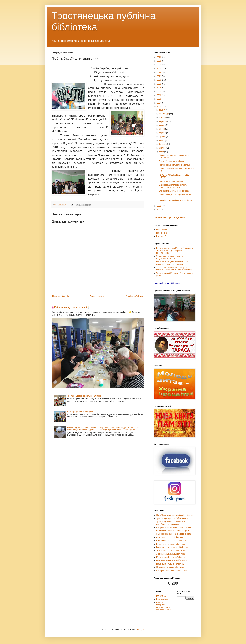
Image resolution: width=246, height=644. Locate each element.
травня (163, 137)
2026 (159, 57)
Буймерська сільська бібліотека (171, 544)
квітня (162, 140)
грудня (162, 110)
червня (163, 133)
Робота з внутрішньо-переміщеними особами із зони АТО (163, 607)
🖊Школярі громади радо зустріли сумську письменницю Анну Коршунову (174, 269)
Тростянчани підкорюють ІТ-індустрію (84, 396)
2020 (159, 80)
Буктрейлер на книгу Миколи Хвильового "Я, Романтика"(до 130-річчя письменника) (175, 250)
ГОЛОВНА (161, 596)
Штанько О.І (162, 236)
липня (162, 129)
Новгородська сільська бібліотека (171, 560)
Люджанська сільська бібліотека (171, 554)
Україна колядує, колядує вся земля (175, 195)
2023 (159, 69)
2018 (159, 88)
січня (162, 152)
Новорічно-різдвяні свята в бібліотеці (175, 200)
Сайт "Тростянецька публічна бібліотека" (175, 515)
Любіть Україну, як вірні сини (172, 161)
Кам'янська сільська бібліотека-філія (173, 531)
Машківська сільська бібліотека (170, 557)
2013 (159, 107)
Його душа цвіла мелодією (171, 181)
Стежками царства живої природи (174, 191)
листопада (164, 114)
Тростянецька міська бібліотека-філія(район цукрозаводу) (171, 523)
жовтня (163, 117)
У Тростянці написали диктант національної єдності (170, 257)
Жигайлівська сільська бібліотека (171, 551)
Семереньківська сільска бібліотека (172, 571)
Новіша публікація (61, 296)
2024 (159, 65)
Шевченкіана (162, 599)
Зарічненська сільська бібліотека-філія (174, 534)
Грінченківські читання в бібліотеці (174, 165)
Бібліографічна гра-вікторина (80, 412)
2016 (159, 95)
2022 (159, 72)
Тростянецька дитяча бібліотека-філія (173, 518)
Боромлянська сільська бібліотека (172, 541)
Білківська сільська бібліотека (170, 537)
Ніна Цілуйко (162, 230)
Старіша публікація (135, 296)
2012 (159, 206)
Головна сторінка (97, 296)
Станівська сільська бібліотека (170, 567)
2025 (159, 61)
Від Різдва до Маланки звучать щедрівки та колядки (173, 186)
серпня (163, 125)
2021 (159, 76)
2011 (159, 210)
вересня (163, 121)
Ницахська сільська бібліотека (170, 564)
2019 (159, 84)
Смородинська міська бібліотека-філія (174, 527)
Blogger (140, 630)
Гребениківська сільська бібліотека (172, 547)
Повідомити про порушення (170, 218)
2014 (159, 103)
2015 (159, 99)
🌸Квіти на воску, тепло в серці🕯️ (71, 307)
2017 (159, 91)
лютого (163, 148)
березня (163, 144)
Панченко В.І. (162, 233)
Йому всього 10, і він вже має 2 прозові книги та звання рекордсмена (174, 263)
